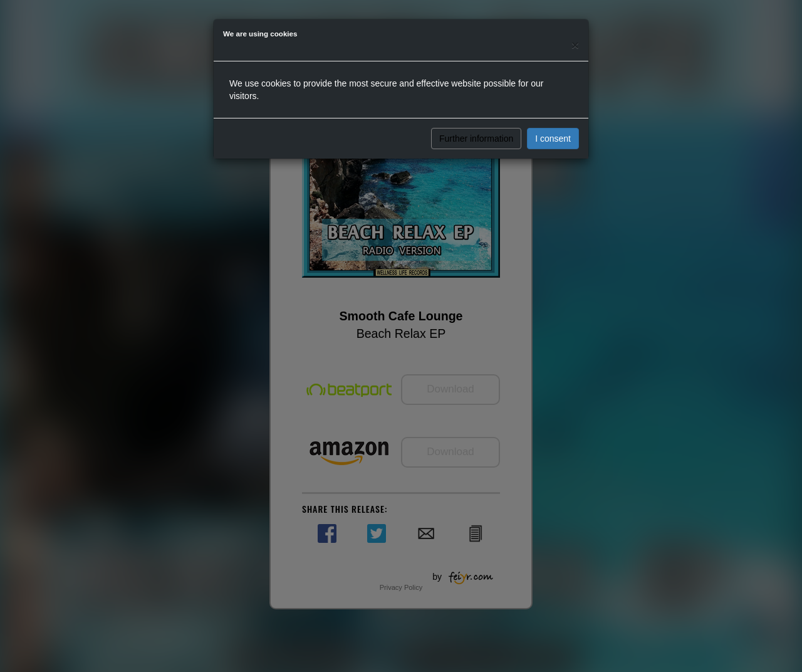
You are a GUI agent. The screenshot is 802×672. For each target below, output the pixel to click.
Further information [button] (476, 139)
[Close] (575, 45)
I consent (553, 139)
